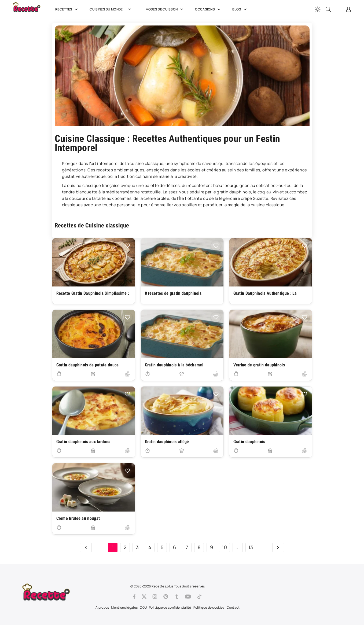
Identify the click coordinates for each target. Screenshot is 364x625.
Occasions (208, 9)
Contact (233, 607)
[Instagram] (155, 597)
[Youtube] (188, 597)
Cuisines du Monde (112, 9)
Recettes (67, 9)
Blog (240, 9)
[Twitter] (144, 597)
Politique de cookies (209, 607)
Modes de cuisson (165, 9)
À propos (102, 607)
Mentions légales (124, 607)
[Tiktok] (199, 597)
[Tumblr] (177, 597)
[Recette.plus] (30, 9)
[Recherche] (328, 9)
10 (224, 547)
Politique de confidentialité (170, 607)
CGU (143, 607)
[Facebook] (134, 597)
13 (251, 547)
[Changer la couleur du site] (318, 9)
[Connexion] (348, 9)
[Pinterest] (166, 597)
